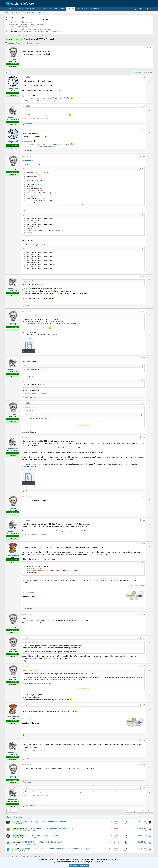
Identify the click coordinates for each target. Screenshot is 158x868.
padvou (11, 43)
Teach (56, 9)
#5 (144, 156)
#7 (144, 311)
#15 (143, 638)
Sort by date (137, 72)
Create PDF (25, 101)
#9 (144, 403)
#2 (144, 77)
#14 (143, 614)
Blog (63, 9)
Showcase (30, 9)
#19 (143, 764)
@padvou (29, 110)
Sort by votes (147, 72)
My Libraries (44, 101)
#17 (143, 705)
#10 (143, 437)
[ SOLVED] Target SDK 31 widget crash (41, 835)
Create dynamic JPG (33, 101)
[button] (19, 9)
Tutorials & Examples (30, 844)
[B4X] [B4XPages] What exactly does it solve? (43, 842)
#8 (144, 358)
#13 (143, 544)
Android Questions (30, 824)
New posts (81, 9)
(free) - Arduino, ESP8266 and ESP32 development (31, 29)
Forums (71, 9)
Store (39, 9)
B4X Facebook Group (29, 12)
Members (93, 9)
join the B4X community (52, 31)
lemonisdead (13, 118)
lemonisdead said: (29, 316)
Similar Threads (34, 43)
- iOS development (19, 27)
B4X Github (42, 12)
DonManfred (13, 89)
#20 (143, 788)
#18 (143, 741)
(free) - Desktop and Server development (27, 24)
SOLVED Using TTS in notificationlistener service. (46, 822)
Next (14, 72)
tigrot (13, 824)
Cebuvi (14, 838)
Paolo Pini (15, 831)
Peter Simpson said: (30, 670)
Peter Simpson (13, 555)
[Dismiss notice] (151, 17)
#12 (143, 520)
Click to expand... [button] (83, 425)
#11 (143, 496)
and (30, 397)
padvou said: (27, 281)
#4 (144, 130)
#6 (144, 277)
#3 (144, 106)
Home (9, 9)
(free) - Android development (23, 22)
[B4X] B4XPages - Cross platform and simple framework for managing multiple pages (59, 849)
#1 (151, 48)
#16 (143, 666)
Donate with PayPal (61, 98)
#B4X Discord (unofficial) (13, 12)
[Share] (148, 48)
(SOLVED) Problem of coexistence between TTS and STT (49, 829)
